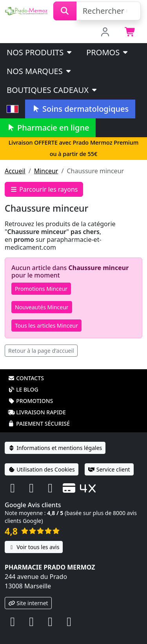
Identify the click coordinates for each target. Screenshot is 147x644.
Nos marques (39, 71)
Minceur (46, 171)
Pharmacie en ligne (48, 128)
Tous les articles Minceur (46, 326)
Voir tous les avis (34, 547)
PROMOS (108, 52)
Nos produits (40, 52)
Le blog (23, 389)
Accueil (15, 171)
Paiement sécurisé (39, 424)
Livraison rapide (37, 412)
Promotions (30, 401)
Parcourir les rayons (44, 189)
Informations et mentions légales (55, 448)
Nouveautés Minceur (42, 307)
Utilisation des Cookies (42, 469)
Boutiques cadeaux (52, 90)
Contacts (26, 378)
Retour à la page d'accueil (41, 351)
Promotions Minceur (41, 289)
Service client (109, 469)
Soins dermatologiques (80, 109)
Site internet (28, 603)
